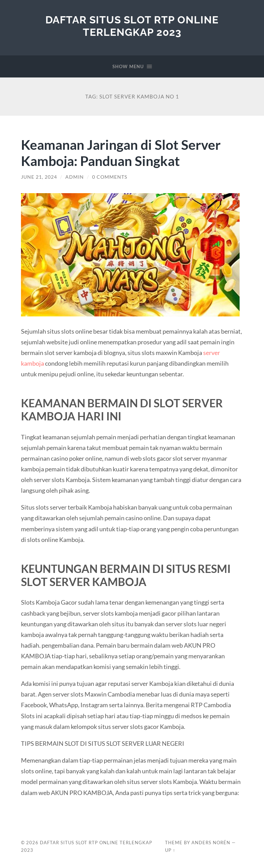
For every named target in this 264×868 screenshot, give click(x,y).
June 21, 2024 (39, 177)
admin (75, 177)
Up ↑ (170, 850)
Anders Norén (211, 843)
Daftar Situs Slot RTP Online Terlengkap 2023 (132, 26)
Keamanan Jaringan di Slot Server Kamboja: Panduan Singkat (121, 153)
